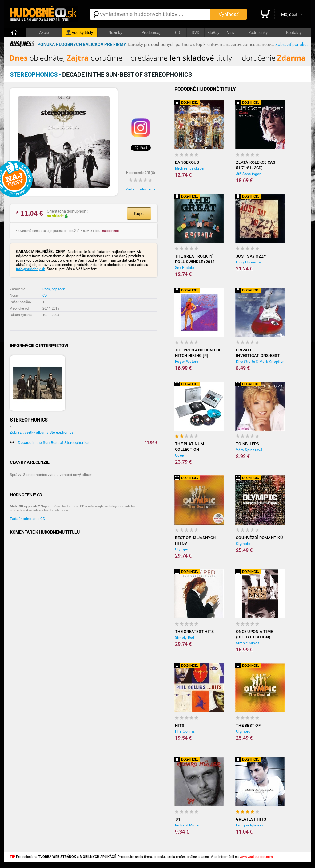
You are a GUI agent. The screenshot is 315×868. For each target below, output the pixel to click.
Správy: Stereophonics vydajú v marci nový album (51, 475)
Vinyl (231, 32)
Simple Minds (248, 643)
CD (178, 32)
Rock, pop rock (54, 289)
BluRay (213, 32)
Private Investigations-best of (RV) (258, 353)
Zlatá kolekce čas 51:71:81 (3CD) (256, 165)
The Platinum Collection (189, 447)
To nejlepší (248, 444)
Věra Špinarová (249, 450)
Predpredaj (151, 32)
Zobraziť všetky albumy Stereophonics (42, 432)
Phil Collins (185, 731)
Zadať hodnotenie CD (28, 519)
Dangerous (187, 162)
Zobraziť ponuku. (292, 44)
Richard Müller (187, 825)
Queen (180, 455)
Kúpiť (139, 214)
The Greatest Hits (194, 632)
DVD (196, 32)
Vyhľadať (229, 14)
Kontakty (294, 32)
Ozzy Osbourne (249, 262)
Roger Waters (187, 362)
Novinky (115, 32)
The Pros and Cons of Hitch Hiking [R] (198, 353)
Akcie (44, 32)
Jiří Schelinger (248, 174)
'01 (178, 819)
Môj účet (289, 14)
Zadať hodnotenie (141, 189)
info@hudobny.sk (30, 269)
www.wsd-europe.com (256, 857)
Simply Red (185, 638)
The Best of (248, 725)
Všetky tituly (80, 33)
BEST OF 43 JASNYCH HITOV (195, 540)
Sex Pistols (185, 268)
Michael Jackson (190, 168)
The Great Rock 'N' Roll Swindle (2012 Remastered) (195, 259)
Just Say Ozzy (251, 256)
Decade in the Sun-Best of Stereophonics (54, 443)
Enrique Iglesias (250, 825)
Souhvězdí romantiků (259, 538)
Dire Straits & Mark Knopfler (260, 362)
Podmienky (258, 32)
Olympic (182, 549)
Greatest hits (251, 819)
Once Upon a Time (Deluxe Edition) (254, 634)
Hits (180, 725)
